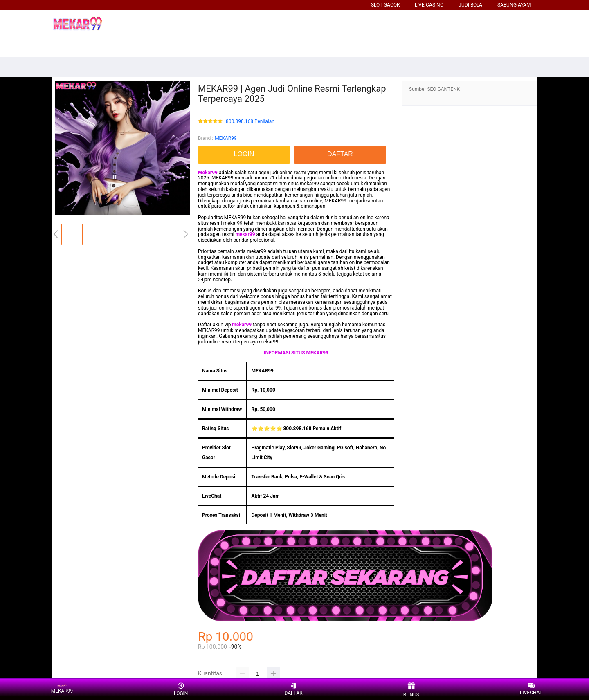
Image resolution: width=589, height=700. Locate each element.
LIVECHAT (531, 690)
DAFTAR (293, 689)
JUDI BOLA (470, 5)
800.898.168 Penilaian (250, 122)
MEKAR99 (226, 138)
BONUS (411, 690)
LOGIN (181, 689)
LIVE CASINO (429, 5)
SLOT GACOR (385, 5)
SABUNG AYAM (514, 5)
